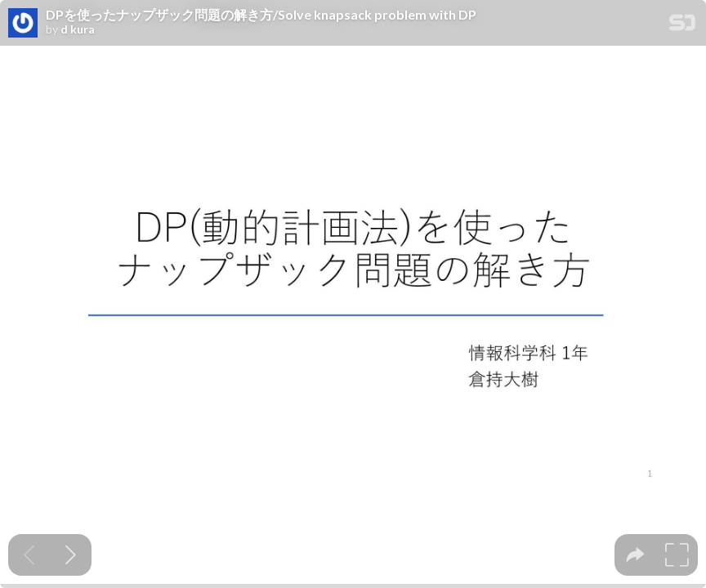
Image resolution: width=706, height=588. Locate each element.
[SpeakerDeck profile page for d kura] (23, 24)
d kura (78, 29)
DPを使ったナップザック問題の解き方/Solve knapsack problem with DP (261, 15)
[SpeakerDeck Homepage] (682, 26)
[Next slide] (71, 555)
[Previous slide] (29, 555)
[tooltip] (635, 555)
